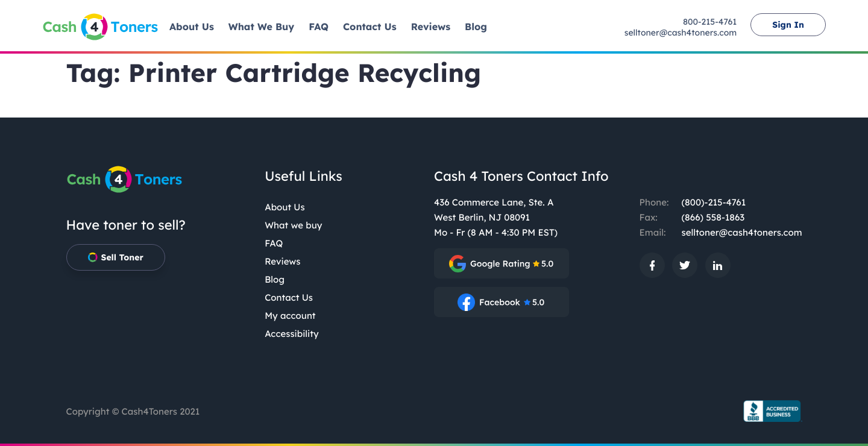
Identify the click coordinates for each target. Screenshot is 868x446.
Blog (275, 279)
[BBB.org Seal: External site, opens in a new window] (769, 411)
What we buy (293, 225)
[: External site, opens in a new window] (502, 263)
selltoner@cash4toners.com (681, 33)
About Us (285, 207)
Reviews (282, 261)
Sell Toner (116, 257)
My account (290, 316)
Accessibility (292, 334)
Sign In (788, 25)
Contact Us (289, 297)
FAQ (274, 243)
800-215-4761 (710, 22)
